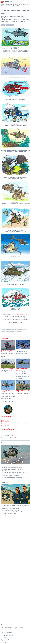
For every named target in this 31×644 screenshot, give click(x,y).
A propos (4, 631)
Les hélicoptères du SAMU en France (10, 476)
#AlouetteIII (18, 329)
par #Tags (16, 438)
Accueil (3, 4)
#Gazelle (23, 329)
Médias (7, 6)
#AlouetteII (20, 331)
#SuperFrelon (13, 331)
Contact (4, 637)
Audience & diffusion (7, 632)
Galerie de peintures (10, 25)
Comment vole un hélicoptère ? (9, 513)
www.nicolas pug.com (6, 417)
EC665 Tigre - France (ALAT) (23, 386)
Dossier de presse (6, 634)
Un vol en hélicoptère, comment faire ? (11, 510)
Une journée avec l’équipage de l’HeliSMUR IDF (13, 469)
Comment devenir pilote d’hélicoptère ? (11, 509)
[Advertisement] (16, 571)
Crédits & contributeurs (7, 636)
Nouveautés (12, 6)
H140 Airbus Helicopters (8, 471)
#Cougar (3, 331)
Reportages (8, 4)
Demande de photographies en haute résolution (13, 512)
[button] (26, 2)
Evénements (14, 4)
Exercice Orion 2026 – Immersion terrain (11, 466)
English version (19, 6)
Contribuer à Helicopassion (7, 430)
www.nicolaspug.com (21, 315)
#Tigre (8, 331)
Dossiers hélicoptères (23, 4)
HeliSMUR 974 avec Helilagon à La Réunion (12, 468)
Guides (3, 6)
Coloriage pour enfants (7, 515)
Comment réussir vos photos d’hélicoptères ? (12, 477)
